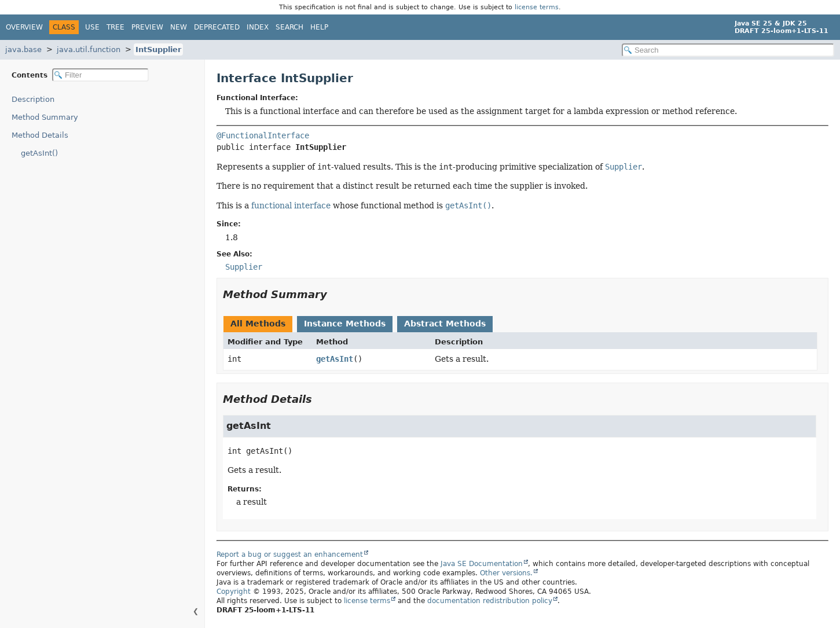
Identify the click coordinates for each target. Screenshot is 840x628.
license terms (537, 7)
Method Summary (45, 117)
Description (33, 99)
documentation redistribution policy (490, 601)
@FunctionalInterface (263, 135)
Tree (115, 27)
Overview (24, 27)
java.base (23, 49)
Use (92, 27)
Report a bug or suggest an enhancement (290, 554)
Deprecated (217, 27)
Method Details (40, 135)
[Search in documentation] (728, 50)
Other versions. (506, 573)
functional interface (291, 205)
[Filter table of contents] (100, 75)
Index (258, 27)
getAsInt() (39, 153)
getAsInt (335, 359)
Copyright (234, 592)
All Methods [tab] (258, 324)
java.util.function (89, 49)
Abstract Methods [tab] (445, 324)
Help (319, 27)
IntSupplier (158, 49)
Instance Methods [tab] (345, 324)
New (179, 27)
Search (289, 27)
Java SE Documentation (482, 564)
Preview (147, 27)
